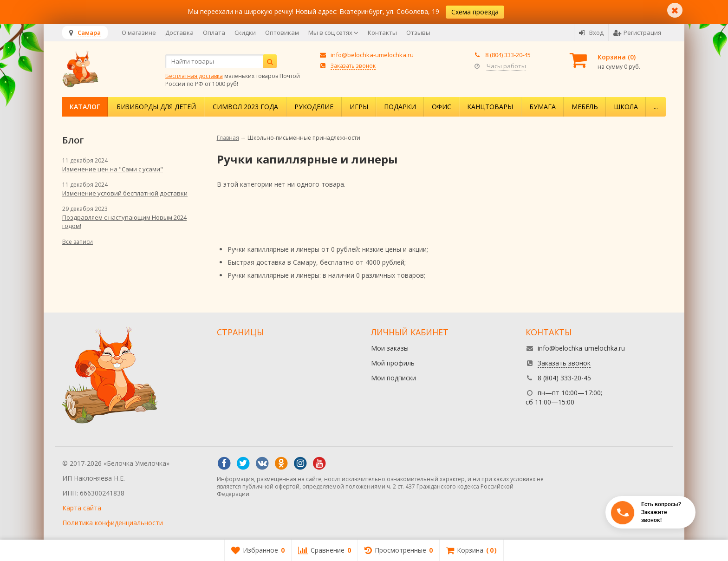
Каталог (85, 107)
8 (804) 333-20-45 (508, 55)
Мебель (585, 107)
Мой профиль (393, 363)
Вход (591, 33)
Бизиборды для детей (156, 107)
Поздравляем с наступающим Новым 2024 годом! (124, 222)
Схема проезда (475, 12)
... (656, 107)
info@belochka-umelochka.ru (372, 55)
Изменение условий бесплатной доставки (125, 193)
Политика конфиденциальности (113, 523)
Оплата (214, 33)
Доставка (179, 33)
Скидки (245, 33)
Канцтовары (490, 107)
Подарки (400, 107)
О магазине (139, 33)
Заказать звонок (353, 65)
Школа (626, 107)
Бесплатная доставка (194, 76)
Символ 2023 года (245, 107)
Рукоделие (314, 107)
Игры (359, 107)
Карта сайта (82, 508)
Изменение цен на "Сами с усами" (113, 169)
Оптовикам (282, 33)
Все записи (78, 242)
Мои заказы (390, 348)
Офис (442, 107)
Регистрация (637, 33)
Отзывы (418, 33)
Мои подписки (393, 378)
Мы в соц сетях (333, 33)
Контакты (382, 33)
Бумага (543, 107)
